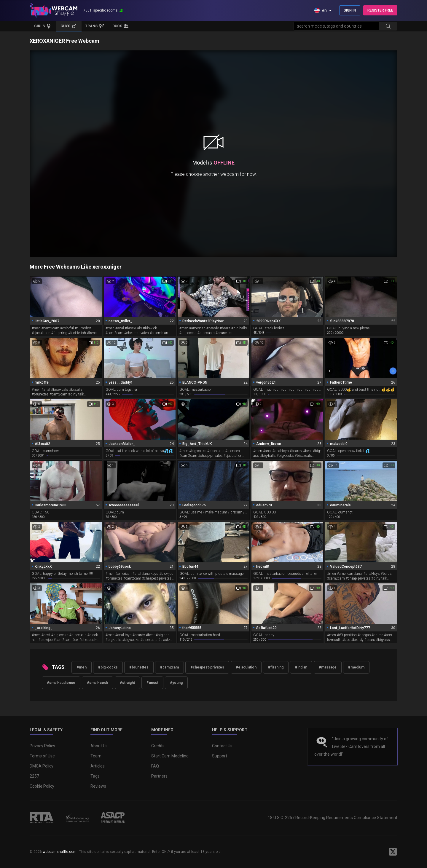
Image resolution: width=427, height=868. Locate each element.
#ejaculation (246, 667)
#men (82, 667)
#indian (301, 667)
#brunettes (139, 667)
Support (220, 756)
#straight (127, 683)
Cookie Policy (42, 786)
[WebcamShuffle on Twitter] (393, 852)
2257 (34, 776)
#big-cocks (108, 667)
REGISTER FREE (380, 10)
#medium (356, 667)
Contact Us (222, 746)
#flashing (276, 667)
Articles (98, 766)
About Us (99, 746)
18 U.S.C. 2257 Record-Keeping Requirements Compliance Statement (333, 818)
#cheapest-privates (207, 667)
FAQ (155, 766)
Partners (159, 776)
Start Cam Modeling (170, 756)
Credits (158, 746)
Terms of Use (42, 756)
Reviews (98, 786)
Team (96, 756)
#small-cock (98, 683)
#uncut (152, 683)
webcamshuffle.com (60, 852)
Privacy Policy (42, 746)
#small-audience (61, 683)
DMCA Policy (42, 766)
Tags (95, 776)
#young (176, 683)
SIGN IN (350, 10)
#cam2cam (169, 667)
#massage (328, 667)
